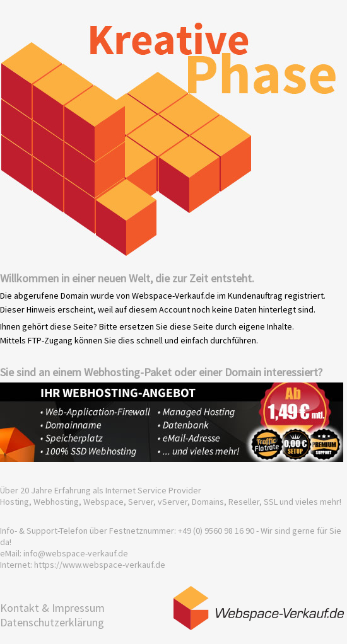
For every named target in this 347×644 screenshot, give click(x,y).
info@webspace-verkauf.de (76, 553)
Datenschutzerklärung (52, 622)
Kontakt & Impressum (52, 608)
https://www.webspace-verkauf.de (100, 565)
